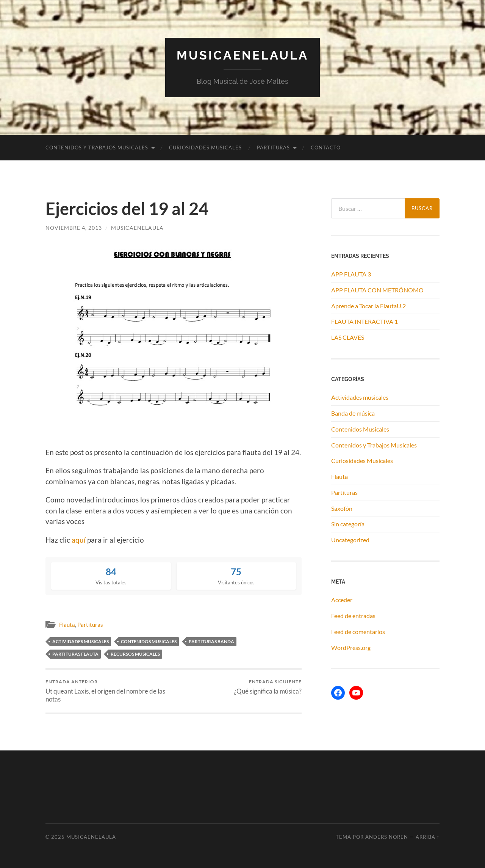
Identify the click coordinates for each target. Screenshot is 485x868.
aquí (79, 540)
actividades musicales (81, 641)
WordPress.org (351, 647)
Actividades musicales (360, 397)
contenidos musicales (149, 641)
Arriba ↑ (428, 837)
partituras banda (211, 641)
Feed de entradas (353, 616)
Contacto (326, 148)
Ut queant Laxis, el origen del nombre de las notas (108, 691)
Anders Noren (387, 837)
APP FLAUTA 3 (351, 274)
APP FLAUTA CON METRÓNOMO (377, 290)
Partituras (273, 148)
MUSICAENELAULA (242, 55)
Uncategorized (350, 540)
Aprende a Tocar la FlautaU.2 (368, 306)
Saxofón (342, 508)
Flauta (67, 625)
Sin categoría (348, 524)
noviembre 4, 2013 (74, 228)
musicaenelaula (137, 228)
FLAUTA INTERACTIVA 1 (365, 321)
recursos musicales (135, 654)
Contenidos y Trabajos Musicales (97, 148)
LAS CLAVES (348, 337)
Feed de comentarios (358, 632)
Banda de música (353, 413)
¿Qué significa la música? (268, 687)
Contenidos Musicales (360, 429)
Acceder (342, 600)
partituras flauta (75, 654)
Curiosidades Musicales (205, 148)
